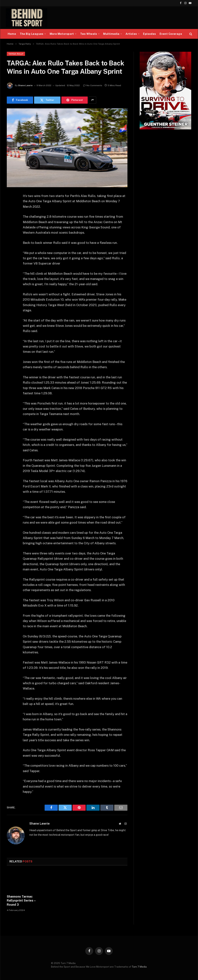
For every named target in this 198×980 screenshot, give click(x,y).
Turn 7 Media (139, 967)
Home (12, 34)
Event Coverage (171, 34)
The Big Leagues (32, 34)
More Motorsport (62, 34)
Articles (131, 34)
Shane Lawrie (25, 85)
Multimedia (111, 34)
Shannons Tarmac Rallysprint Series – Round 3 (21, 901)
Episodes (149, 34)
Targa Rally (16, 54)
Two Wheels (89, 34)
